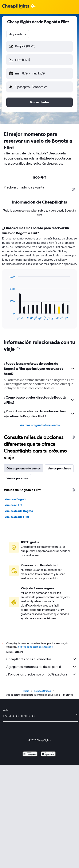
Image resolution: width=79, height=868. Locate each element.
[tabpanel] (39, 279)
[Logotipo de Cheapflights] (16, 6)
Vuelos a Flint (13, 505)
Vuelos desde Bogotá (19, 511)
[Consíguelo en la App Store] (48, 755)
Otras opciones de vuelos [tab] (23, 468)
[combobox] (18, 34)
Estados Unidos (43, 691)
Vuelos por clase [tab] (17, 478)
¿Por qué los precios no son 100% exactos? (42, 674)
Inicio (26, 691)
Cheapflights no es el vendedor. (42, 659)
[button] (39, 46)
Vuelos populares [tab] (59, 468)
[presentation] (73, 189)
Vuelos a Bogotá (15, 499)
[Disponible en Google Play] (30, 755)
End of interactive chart (7, 317)
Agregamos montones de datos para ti (42, 667)
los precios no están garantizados (35, 647)
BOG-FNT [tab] (40, 177)
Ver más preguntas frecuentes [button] (40, 425)
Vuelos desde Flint (17, 517)
